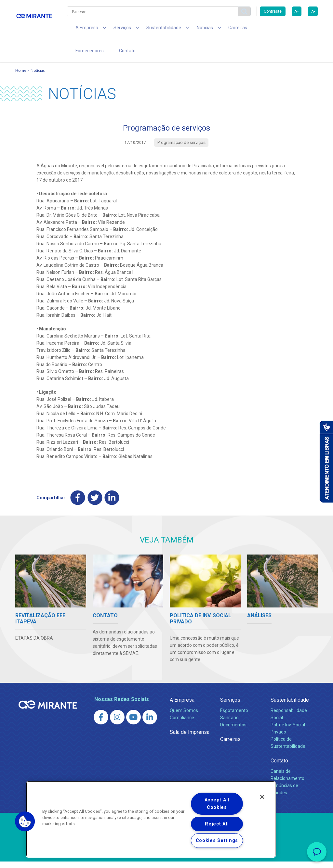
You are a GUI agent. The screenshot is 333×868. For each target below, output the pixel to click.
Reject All (217, 824)
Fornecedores (253, 29)
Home (21, 77)
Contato (81, 55)
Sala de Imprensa (190, 739)
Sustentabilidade (290, 706)
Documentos (233, 731)
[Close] (262, 797)
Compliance (182, 724)
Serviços (230, 706)
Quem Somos (184, 717)
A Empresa (182, 706)
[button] (25, 822)
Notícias (38, 77)
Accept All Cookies (217, 804)
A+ (297, 11)
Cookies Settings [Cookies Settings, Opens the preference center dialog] (217, 841)
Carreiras (218, 29)
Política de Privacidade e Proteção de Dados (166, 858)
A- (313, 11)
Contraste (273, 11)
